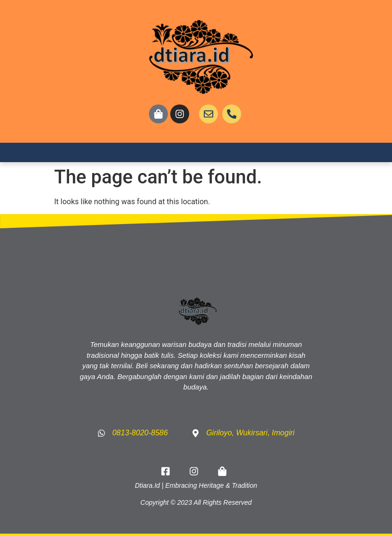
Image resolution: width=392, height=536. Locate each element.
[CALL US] (232, 114)
